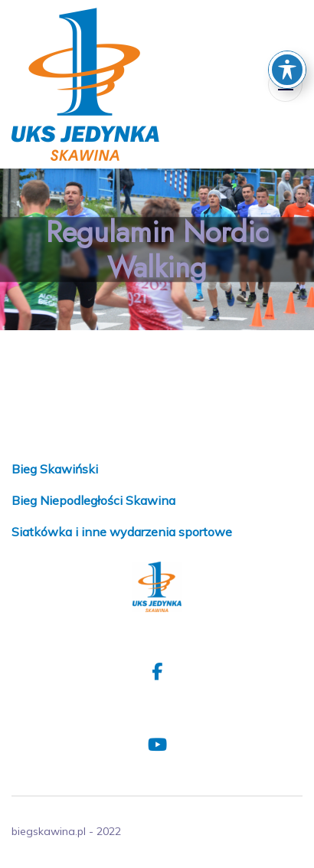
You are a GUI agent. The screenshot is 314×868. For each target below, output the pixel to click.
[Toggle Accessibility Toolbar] (287, 41)
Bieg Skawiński (55, 469)
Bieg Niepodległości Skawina (93, 500)
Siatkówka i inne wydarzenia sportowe (122, 532)
